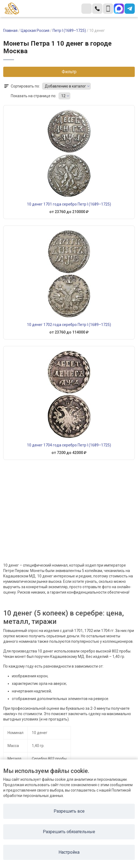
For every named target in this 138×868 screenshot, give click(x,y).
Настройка (69, 852)
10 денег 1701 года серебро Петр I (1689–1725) (69, 204)
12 (63, 96)
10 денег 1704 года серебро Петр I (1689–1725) (69, 445)
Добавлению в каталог (65, 86)
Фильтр (69, 72)
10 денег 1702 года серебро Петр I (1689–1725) (69, 325)
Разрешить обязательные (69, 832)
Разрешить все (69, 811)
